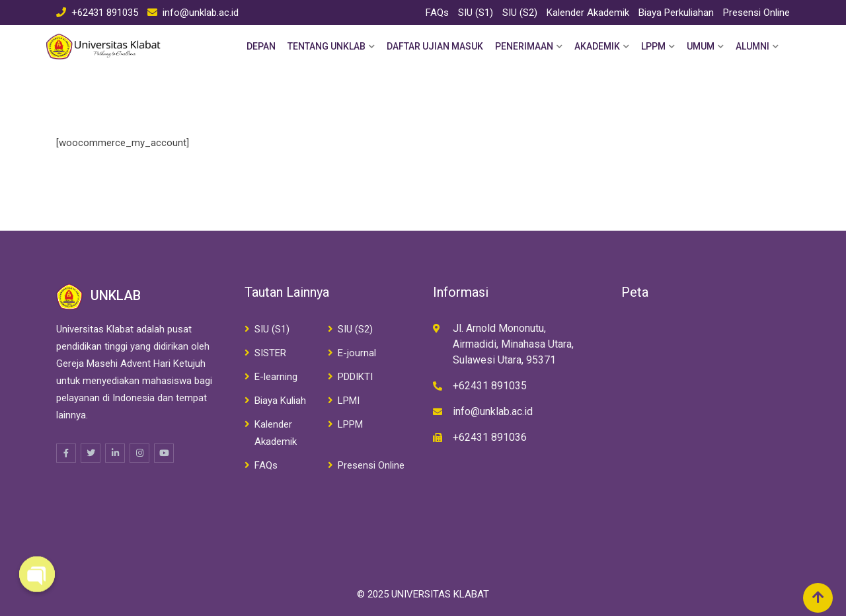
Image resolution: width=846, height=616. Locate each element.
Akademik (597, 46)
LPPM (653, 46)
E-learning (276, 377)
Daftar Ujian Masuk (435, 46)
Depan (261, 46)
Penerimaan (524, 46)
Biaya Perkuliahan (676, 13)
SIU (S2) (520, 13)
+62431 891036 (490, 437)
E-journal (357, 353)
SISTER (270, 353)
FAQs (437, 13)
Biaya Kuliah (280, 401)
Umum (701, 46)
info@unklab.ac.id (201, 13)
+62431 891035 (105, 13)
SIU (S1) (476, 13)
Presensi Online (756, 13)
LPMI (349, 401)
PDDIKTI (355, 377)
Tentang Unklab (327, 46)
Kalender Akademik (588, 13)
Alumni (752, 46)
